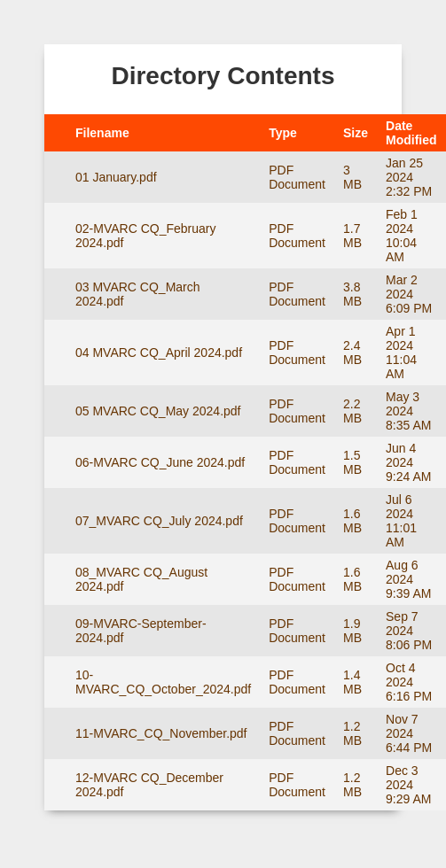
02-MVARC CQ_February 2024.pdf (145, 236)
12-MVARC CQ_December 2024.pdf (149, 785)
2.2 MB (352, 411)
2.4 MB (352, 353)
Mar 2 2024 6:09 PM (409, 294)
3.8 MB (352, 294)
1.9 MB (352, 631)
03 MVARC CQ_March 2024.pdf (138, 294)
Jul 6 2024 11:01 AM (401, 521)
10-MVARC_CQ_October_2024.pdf (163, 682)
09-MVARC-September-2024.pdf (141, 631)
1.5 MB (352, 462)
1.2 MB (352, 733)
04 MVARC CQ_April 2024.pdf (159, 353)
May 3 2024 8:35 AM (408, 411)
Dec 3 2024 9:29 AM (408, 785)
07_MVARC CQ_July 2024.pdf (159, 521)
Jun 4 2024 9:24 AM (408, 462)
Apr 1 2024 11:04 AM (401, 353)
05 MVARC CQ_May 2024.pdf (158, 411)
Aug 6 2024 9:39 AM (408, 579)
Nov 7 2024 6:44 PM (409, 733)
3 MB (352, 177)
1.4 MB (352, 682)
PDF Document (297, 177)
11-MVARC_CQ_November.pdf (161, 733)
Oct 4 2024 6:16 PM (409, 682)
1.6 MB (352, 521)
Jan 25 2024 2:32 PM (409, 177)
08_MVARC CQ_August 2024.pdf (141, 579)
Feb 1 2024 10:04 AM (402, 236)
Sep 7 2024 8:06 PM (409, 631)
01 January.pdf (116, 177)
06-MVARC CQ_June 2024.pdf (160, 462)
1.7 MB (352, 236)
